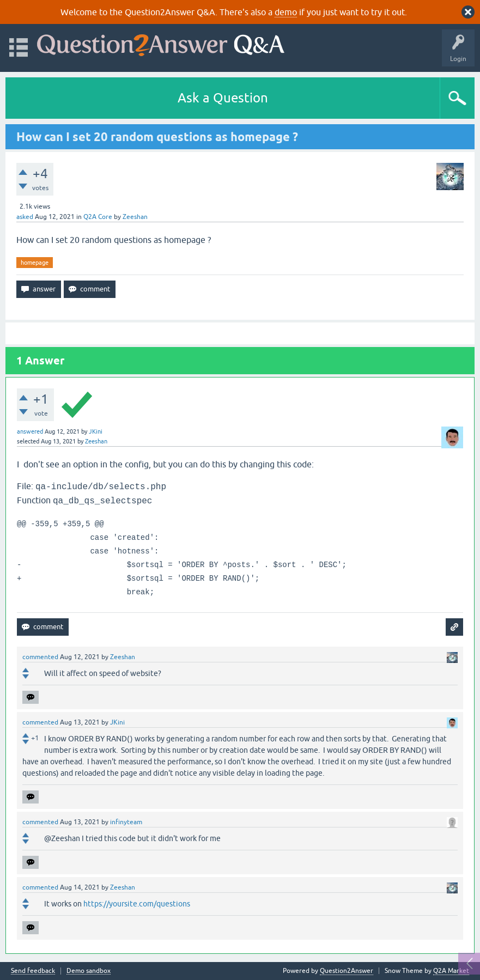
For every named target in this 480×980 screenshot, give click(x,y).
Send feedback (33, 971)
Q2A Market (451, 971)
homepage (35, 263)
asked (25, 217)
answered (30, 431)
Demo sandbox (89, 971)
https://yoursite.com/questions (137, 904)
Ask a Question (223, 98)
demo (286, 12)
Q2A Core (98, 217)
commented (40, 657)
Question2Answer (347, 971)
